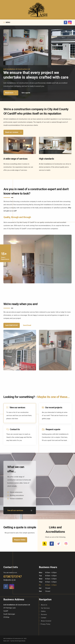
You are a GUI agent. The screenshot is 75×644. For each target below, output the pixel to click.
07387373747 (13, 576)
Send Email (27, 325)
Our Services (45, 608)
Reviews (44, 614)
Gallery (43, 611)
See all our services (20, 510)
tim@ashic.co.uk (9, 580)
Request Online (20, 540)
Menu (7, 22)
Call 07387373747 (12, 325)
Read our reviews (13, 132)
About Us (44, 605)
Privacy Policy (45, 624)
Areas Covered (46, 621)
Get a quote (26, 93)
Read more (11, 93)
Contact (44, 618)
